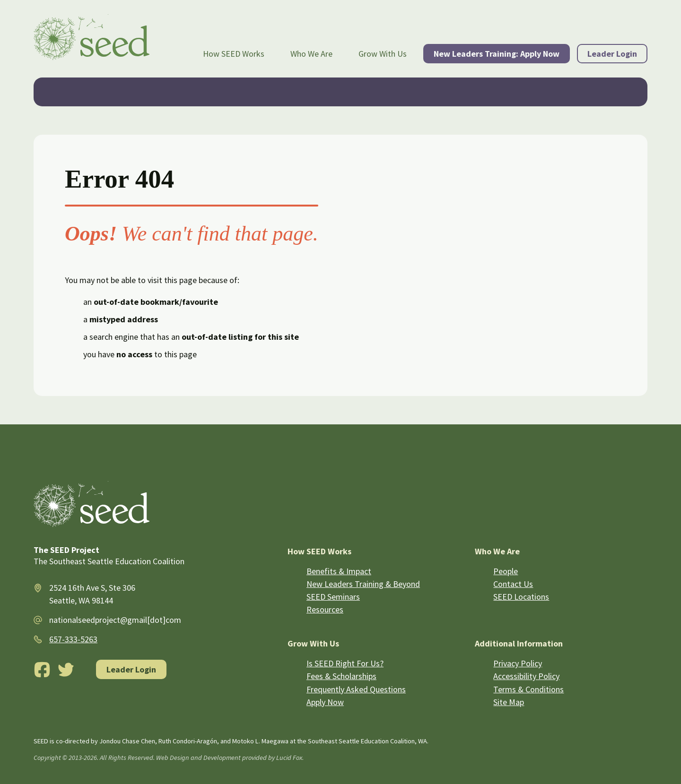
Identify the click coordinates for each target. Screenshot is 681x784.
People (506, 571)
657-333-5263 (73, 639)
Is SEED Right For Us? (345, 663)
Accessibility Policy (526, 676)
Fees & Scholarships (341, 676)
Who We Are (311, 54)
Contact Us (513, 584)
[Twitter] (66, 670)
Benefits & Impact (339, 571)
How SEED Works (234, 54)
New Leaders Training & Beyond (363, 584)
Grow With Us (383, 54)
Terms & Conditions (528, 689)
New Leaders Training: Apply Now (497, 54)
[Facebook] (42, 670)
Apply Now (325, 702)
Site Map (509, 702)
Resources (325, 609)
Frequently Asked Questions (356, 689)
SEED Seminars (333, 597)
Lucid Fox (289, 758)
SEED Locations (521, 597)
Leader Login (612, 54)
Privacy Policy (518, 663)
